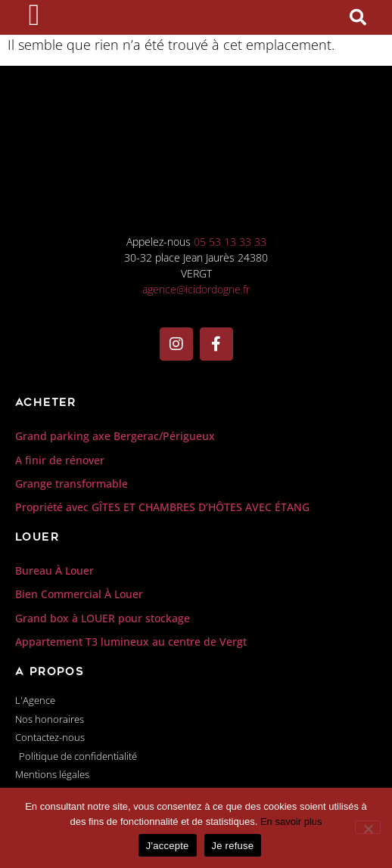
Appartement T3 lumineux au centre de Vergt (131, 701)
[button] (358, 48)
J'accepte (168, 846)
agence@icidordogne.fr (196, 349)
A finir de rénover (60, 519)
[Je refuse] (368, 827)
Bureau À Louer (54, 630)
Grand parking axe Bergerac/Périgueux (115, 496)
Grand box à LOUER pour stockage (103, 677)
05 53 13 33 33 (230, 301)
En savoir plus (291, 821)
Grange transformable (72, 543)
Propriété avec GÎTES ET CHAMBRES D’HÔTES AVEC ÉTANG (162, 567)
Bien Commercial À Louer (79, 654)
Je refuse (233, 846)
